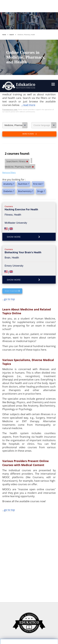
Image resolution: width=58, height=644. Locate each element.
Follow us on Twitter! (43, 631)
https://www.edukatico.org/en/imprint (26, 613)
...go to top (9, 212)
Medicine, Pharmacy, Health (16, 38)
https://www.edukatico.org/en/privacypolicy (29, 606)
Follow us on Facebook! (16, 631)
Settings (18, 589)
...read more (28, 18)
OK (18, 594)
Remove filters (9, 85)
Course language (45, 38)
